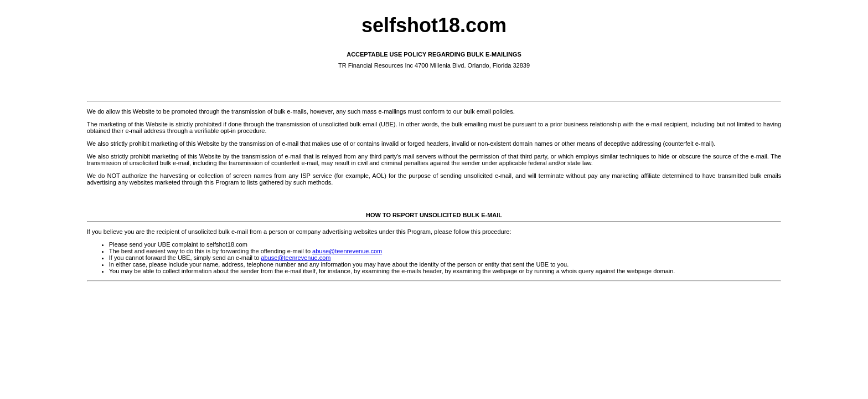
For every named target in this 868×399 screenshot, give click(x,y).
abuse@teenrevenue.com (347, 251)
